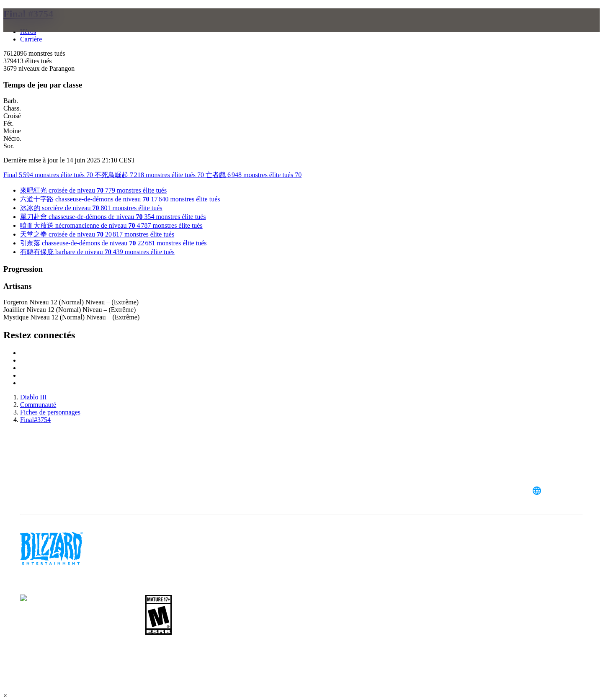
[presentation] (41, 30)
